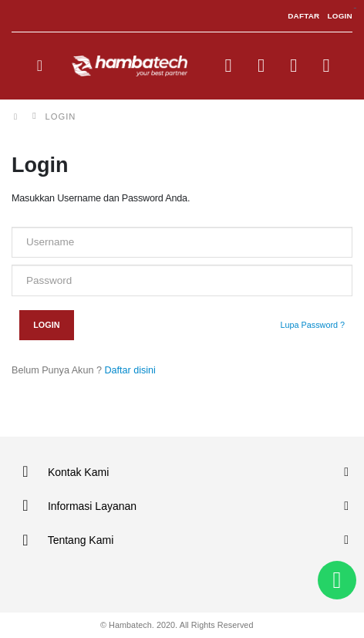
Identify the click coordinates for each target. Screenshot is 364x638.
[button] (228, 69)
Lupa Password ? (313, 325)
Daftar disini (129, 370)
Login (46, 325)
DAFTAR (303, 16)
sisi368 (355, 8)
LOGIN (340, 16)
